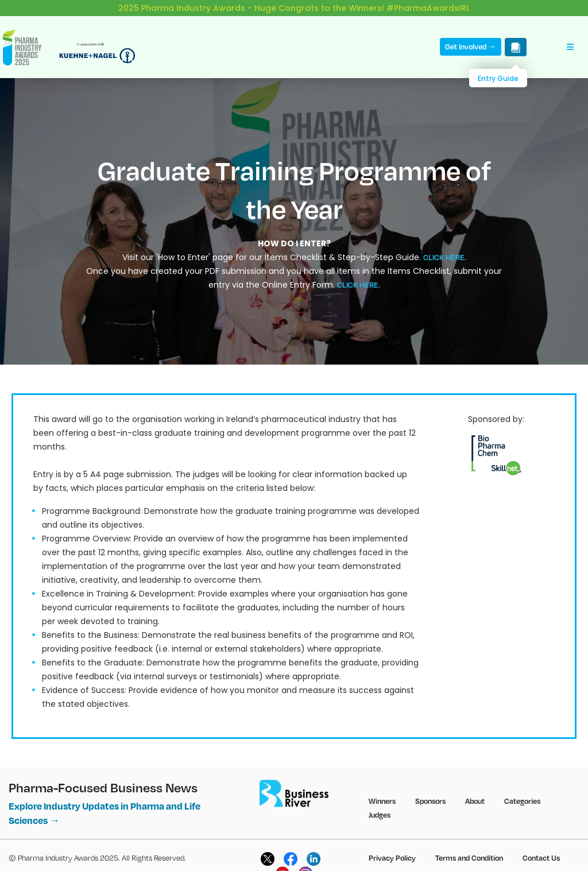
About (475, 792)
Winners (382, 792)
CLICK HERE (444, 248)
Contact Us (541, 849)
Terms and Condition (469, 849)
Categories (522, 792)
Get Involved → (471, 37)
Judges (380, 806)
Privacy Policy (392, 849)
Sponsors (430, 792)
